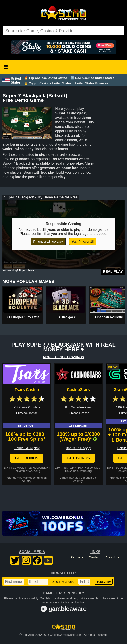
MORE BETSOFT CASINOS (64, 357)
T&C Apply (17, 468)
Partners (77, 557)
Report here (26, 271)
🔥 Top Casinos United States (46, 78)
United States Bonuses (92, 83)
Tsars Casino (27, 390)
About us (112, 557)
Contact (94, 557)
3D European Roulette (23, 317)
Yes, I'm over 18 (83, 242)
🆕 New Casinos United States (92, 78)
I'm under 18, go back (48, 242)
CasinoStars (78, 390)
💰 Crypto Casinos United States (48, 83)
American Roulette (109, 317)
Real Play (113, 272)
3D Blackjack (66, 317)
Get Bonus (27, 458)
